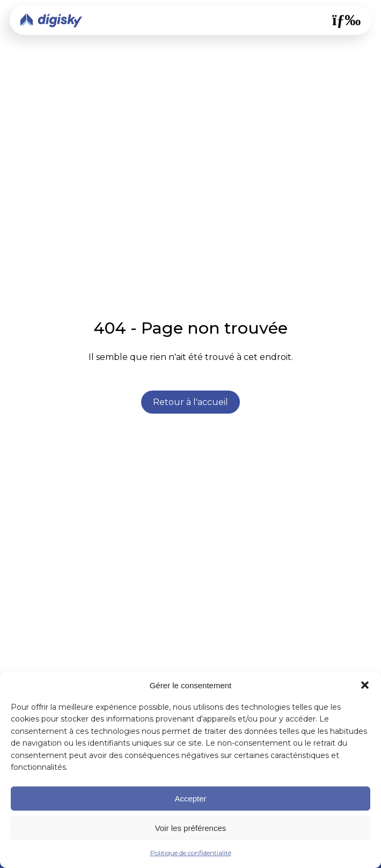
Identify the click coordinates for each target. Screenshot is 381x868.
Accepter (190, 799)
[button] (365, 685)
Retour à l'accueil (190, 402)
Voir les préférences (191, 828)
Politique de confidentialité (191, 853)
